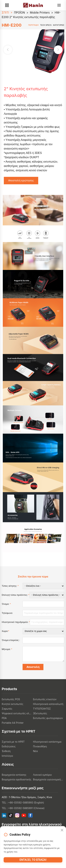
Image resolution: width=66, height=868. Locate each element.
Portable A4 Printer (13, 723)
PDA (4, 718)
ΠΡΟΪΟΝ (19, 13)
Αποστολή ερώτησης (21, 180)
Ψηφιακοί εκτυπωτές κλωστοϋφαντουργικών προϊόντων (17, 713)
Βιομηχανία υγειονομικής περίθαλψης (49, 779)
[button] (58, 50)
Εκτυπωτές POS (11, 699)
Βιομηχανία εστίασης (14, 775)
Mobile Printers (40, 13)
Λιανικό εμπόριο (42, 775)
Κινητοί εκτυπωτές (13, 704)
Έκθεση (6, 751)
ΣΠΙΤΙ (5, 13)
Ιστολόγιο (7, 756)
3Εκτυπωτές (40, 713)
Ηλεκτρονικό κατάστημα (47, 742)
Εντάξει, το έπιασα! (33, 860)
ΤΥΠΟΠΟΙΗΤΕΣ (42, 709)
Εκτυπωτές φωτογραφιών (48, 718)
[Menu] (59, 5)
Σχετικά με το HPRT (13, 742)
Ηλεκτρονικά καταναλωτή (48, 704)
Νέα (35, 751)
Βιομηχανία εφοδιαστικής (17, 779)
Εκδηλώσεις (9, 746)
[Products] (7, 5)
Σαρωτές (7, 709)
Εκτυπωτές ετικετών (45, 699)
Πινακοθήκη (40, 746)
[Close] (62, 830)
